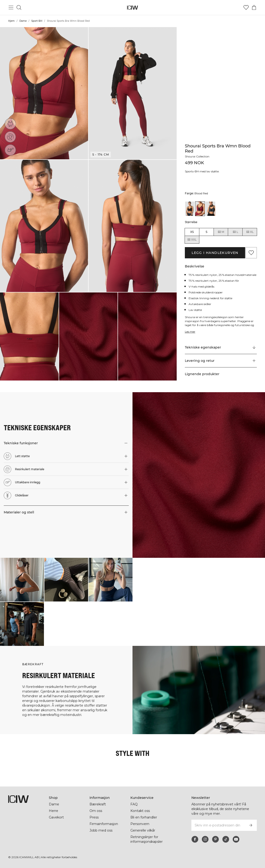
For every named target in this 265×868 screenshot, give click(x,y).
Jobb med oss (101, 830)
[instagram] (205, 839)
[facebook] (195, 839)
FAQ (134, 804)
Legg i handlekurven (215, 253)
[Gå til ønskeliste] (246, 7)
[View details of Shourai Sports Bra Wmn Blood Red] (200, 209)
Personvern (140, 824)
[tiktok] (226, 839)
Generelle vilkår (143, 830)
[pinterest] (215, 839)
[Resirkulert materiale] (10, 137)
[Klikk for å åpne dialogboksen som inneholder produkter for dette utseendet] (22, 580)
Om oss (96, 811)
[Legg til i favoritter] (251, 253)
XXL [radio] (192, 240)
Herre (54, 811)
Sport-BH (37, 21)
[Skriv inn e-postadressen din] (218, 825)
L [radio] (235, 232)
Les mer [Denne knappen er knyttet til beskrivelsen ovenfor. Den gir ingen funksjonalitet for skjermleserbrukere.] (190, 332)
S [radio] (206, 232)
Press (94, 817)
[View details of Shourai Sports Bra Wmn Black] (190, 209)
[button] (44, 93)
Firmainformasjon (104, 824)
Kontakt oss (140, 811)
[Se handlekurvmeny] (254, 7)
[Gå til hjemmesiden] (133, 8)
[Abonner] (251, 825)
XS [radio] (192, 232)
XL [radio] (250, 232)
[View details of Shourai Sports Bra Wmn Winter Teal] (210, 209)
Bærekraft (98, 804)
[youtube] (236, 839)
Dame (23, 21)
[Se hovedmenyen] (11, 7)
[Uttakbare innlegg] (11, 149)
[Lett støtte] (10, 124)
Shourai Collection (197, 156)
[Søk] (19, 7)
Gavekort (56, 817)
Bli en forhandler (144, 817)
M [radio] (221, 232)
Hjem (11, 21)
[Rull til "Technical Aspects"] (221, 348)
